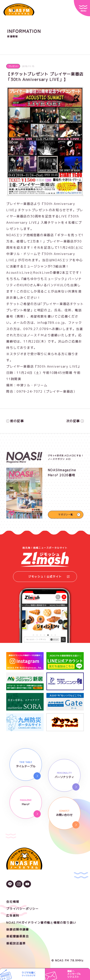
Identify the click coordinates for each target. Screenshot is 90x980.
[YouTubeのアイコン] (27, 884)
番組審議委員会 (18, 936)
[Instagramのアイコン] (19, 884)
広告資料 (13, 916)
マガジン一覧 (66, 515)
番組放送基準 (16, 943)
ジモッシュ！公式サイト (49, 577)
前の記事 (15, 421)
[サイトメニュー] (82, 8)
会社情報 (13, 902)
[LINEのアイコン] (10, 884)
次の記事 (75, 421)
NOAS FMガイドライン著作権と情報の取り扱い (41, 923)
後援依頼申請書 (18, 929)
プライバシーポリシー (22, 909)
